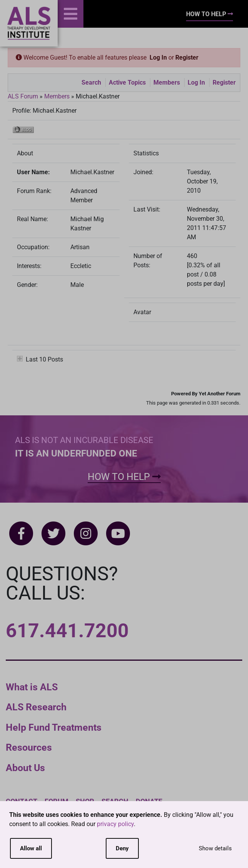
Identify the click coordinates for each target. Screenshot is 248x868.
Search (91, 82)
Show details (215, 848)
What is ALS (32, 687)
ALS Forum (24, 96)
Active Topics (127, 82)
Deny (122, 848)
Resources (29, 747)
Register (187, 57)
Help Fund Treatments (54, 727)
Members (167, 82)
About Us (25, 768)
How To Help (210, 14)
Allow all (31, 848)
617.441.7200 (67, 631)
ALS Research (36, 707)
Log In (158, 57)
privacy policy (115, 824)
